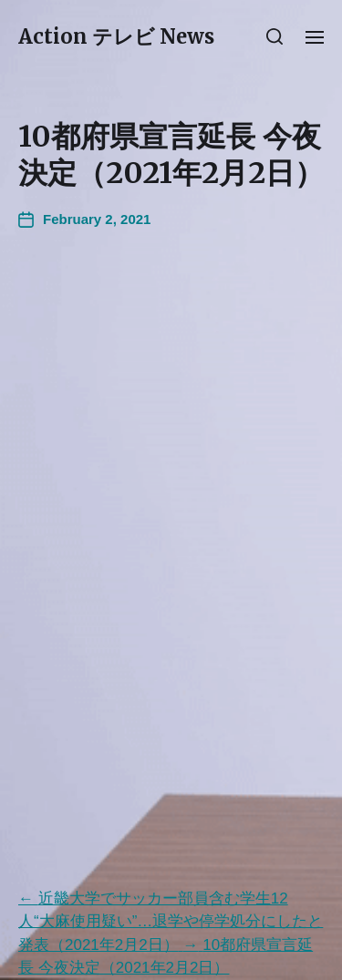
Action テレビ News (116, 36)
